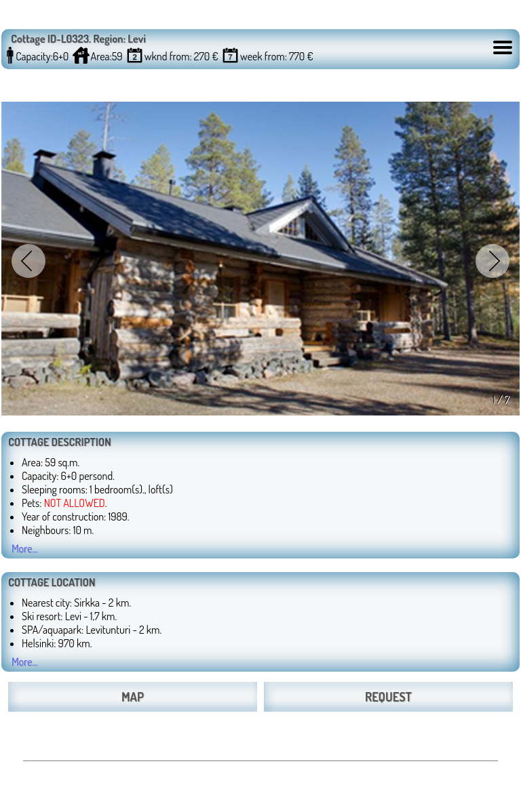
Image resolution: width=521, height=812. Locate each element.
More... (25, 548)
